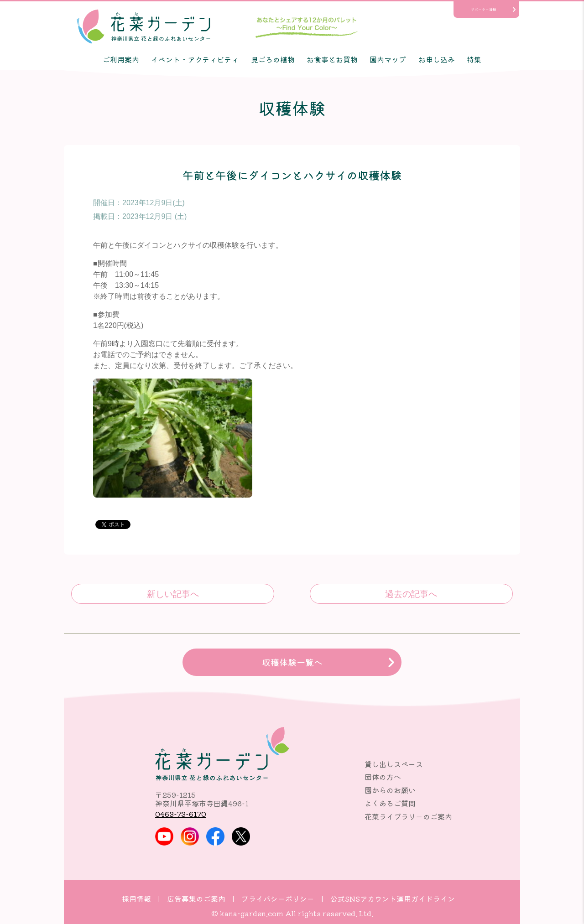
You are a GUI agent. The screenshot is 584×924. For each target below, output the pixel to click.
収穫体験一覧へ (292, 662)
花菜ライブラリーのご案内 (408, 816)
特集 (474, 59)
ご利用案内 (121, 59)
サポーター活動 (484, 9)
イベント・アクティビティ (195, 59)
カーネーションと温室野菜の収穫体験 (173, 594)
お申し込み (437, 59)
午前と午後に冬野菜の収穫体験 (411, 594)
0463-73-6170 (181, 814)
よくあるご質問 (390, 803)
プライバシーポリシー (278, 898)
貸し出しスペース (394, 764)
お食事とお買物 (332, 59)
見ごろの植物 (273, 59)
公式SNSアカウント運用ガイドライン (393, 898)
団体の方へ (383, 777)
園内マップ (388, 59)
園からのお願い (390, 790)
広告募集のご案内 (196, 898)
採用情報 (136, 898)
